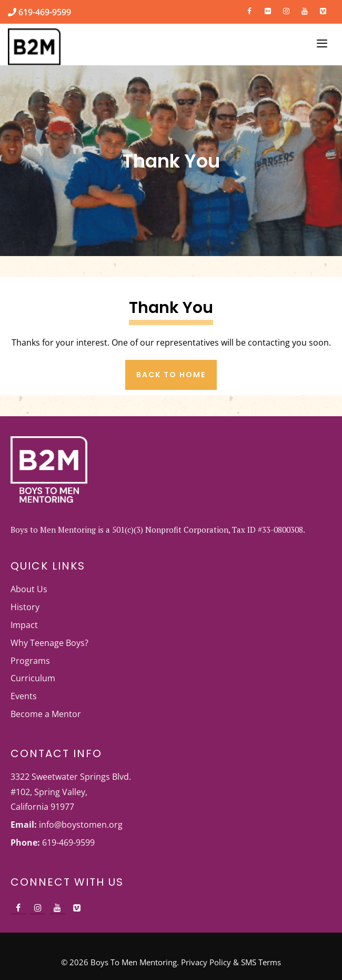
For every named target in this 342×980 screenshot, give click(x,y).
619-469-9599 (44, 12)
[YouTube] (304, 9)
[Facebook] (250, 9)
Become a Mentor (46, 714)
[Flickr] (268, 9)
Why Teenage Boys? (49, 643)
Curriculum (33, 678)
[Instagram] (286, 9)
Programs (30, 661)
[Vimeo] (323, 9)
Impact (24, 625)
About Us (29, 589)
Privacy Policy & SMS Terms (231, 962)
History (25, 607)
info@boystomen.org (81, 825)
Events (24, 696)
